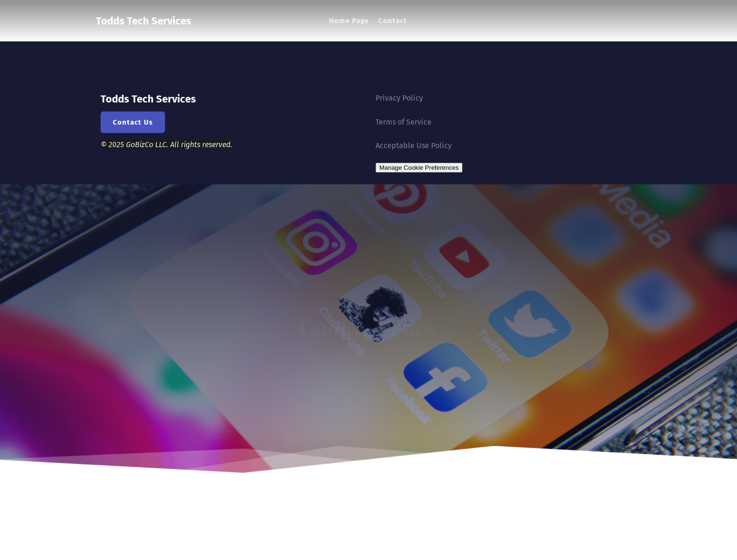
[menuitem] (349, 21)
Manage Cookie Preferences (419, 168)
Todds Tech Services (144, 20)
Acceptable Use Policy (414, 146)
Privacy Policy (399, 98)
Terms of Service (404, 122)
